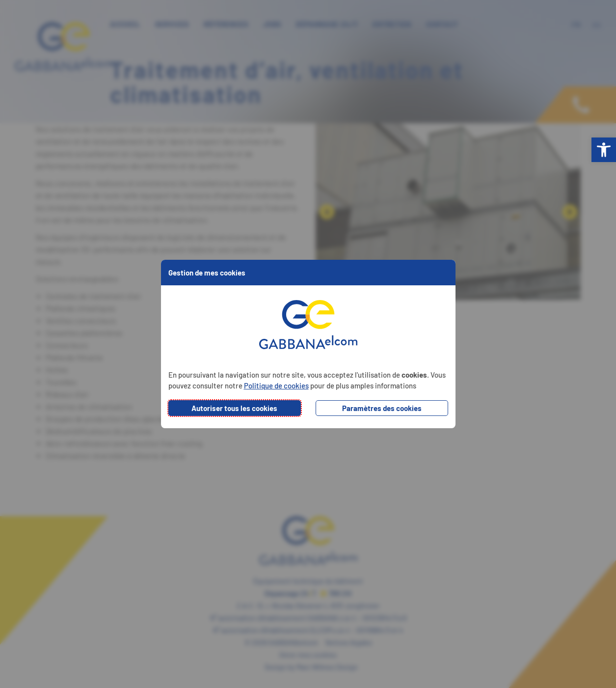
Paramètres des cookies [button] (382, 408)
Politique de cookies (276, 385)
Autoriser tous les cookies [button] (234, 408)
